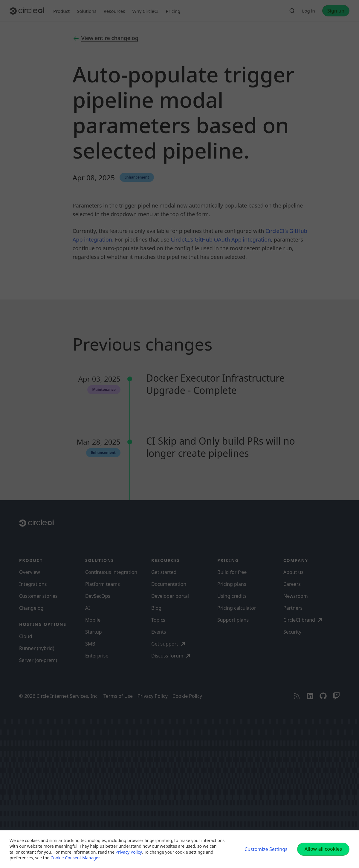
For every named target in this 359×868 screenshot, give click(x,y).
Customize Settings (266, 849)
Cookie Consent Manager (75, 858)
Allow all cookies (323, 849)
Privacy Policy (129, 852)
